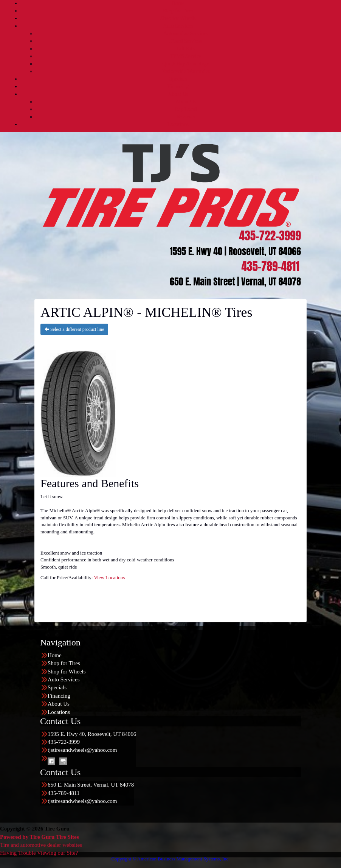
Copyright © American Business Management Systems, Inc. (170, 859)
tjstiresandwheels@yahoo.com (82, 750)
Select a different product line (74, 329)
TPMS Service (186, 56)
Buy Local (186, 109)
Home (178, 3)
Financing (178, 86)
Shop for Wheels (178, 18)
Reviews (186, 117)
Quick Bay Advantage (186, 64)
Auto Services (178, 26)
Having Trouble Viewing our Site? (39, 853)
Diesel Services (186, 41)
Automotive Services (186, 34)
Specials (178, 79)
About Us (178, 94)
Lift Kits (186, 49)
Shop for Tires (178, 11)
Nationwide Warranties (186, 71)
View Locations (109, 577)
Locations (178, 124)
